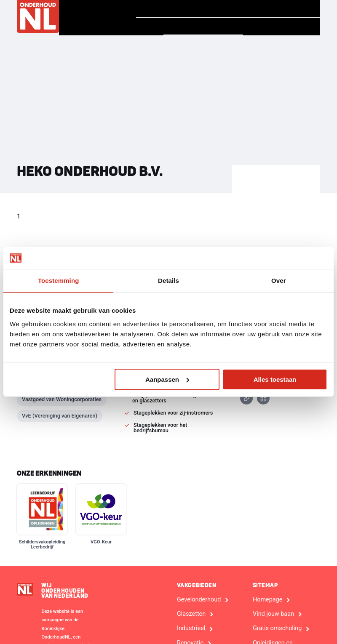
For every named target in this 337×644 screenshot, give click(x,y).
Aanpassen (167, 379)
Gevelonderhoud (199, 600)
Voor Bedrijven (282, 27)
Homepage (160, 8)
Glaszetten (191, 614)
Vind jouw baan (281, 8)
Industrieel (191, 628)
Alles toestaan (275, 379)
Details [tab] (168, 281)
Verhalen (214, 8)
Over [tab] (279, 281)
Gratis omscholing (277, 628)
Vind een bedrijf (203, 26)
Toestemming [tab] (59, 281)
